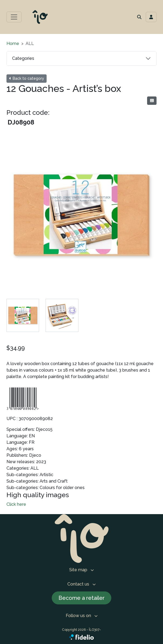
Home (13, 44)
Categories (23, 58)
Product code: (28, 112)
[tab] (23, 315)
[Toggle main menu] (14, 17)
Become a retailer (82, 598)
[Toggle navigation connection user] (151, 17)
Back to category (27, 78)
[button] (139, 17)
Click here (16, 504)
